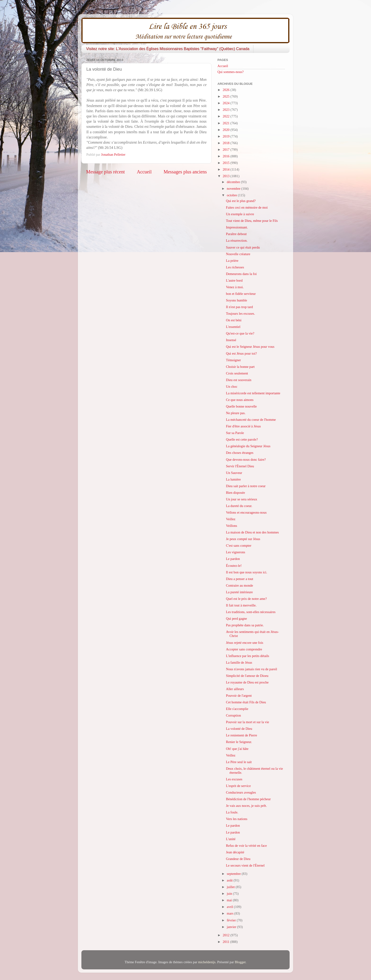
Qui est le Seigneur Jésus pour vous (250, 347)
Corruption (233, 715)
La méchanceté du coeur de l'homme (251, 420)
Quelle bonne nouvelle (241, 406)
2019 (226, 136)
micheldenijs (207, 962)
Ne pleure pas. (236, 413)
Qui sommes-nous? (231, 72)
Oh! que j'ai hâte (237, 749)
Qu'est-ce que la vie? (240, 333)
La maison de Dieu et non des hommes (252, 532)
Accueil (144, 172)
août (230, 880)
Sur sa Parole (235, 433)
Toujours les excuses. (241, 314)
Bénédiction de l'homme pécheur (248, 799)
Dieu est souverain (239, 380)
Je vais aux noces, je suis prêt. (246, 806)
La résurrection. (237, 241)
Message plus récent (105, 172)
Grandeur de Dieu (238, 859)
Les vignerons (236, 552)
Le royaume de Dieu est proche (247, 682)
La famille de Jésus (239, 662)
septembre (234, 874)
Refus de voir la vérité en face (246, 846)
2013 (226, 176)
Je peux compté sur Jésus (243, 539)
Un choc (232, 387)
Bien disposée (235, 493)
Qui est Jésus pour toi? (241, 353)
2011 (226, 942)
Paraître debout (236, 234)
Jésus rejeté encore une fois (245, 643)
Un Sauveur (234, 473)
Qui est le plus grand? (241, 201)
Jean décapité (235, 852)
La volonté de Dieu (239, 729)
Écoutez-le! (234, 566)
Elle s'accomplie (237, 709)
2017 (226, 150)
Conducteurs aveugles (241, 792)
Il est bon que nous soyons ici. (247, 572)
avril (230, 907)
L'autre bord (234, 280)
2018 (226, 143)
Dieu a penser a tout (240, 579)
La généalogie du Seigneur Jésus (248, 446)
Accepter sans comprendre (244, 649)
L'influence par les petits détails (247, 656)
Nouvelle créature (238, 254)
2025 (226, 96)
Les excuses (234, 779)
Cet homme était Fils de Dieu (246, 702)
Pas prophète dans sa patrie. (245, 625)
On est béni (234, 320)
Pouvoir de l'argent (239, 696)
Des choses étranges (240, 453)
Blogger (240, 962)
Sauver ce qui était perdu (243, 247)
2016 (226, 156)
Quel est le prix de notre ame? (246, 599)
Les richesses (235, 267)
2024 (226, 103)
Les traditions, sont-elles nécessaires (251, 612)
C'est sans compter (239, 546)
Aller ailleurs (235, 689)
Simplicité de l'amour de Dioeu (247, 676)
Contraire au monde (239, 585)
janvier (232, 927)
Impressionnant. (237, 227)
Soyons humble (236, 300)
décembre (234, 182)
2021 (226, 123)
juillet (231, 887)
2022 (226, 116)
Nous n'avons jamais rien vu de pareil (252, 669)
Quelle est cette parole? (242, 439)
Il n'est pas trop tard (239, 307)
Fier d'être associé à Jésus (243, 426)
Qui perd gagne (236, 619)
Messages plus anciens (185, 172)
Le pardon (233, 559)
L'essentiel (233, 327)
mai (230, 900)
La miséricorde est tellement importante (253, 393)
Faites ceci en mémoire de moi (247, 207)
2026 (226, 90)
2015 (226, 163)
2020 (226, 130)
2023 (226, 110)
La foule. (232, 812)
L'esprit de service (238, 786)
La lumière (233, 479)
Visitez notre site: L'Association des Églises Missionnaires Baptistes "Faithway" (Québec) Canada (168, 49)
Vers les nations (237, 819)
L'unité (231, 839)
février (232, 920)
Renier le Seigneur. (239, 742)
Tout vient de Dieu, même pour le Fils (252, 221)
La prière (232, 261)
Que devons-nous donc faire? (246, 460)
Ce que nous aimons (240, 400)
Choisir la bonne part (240, 367)
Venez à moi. (235, 287)
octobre (232, 195)
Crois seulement (237, 373)
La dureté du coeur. (239, 506)
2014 (226, 169)
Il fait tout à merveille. (241, 605)
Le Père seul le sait (239, 762)
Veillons (232, 526)
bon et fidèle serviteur (241, 294)
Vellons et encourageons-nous (246, 512)
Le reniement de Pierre (241, 735)
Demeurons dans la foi (241, 274)
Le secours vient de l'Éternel (245, 865)
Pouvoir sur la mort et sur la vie (247, 722)
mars (231, 913)
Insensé (231, 340)
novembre (234, 189)
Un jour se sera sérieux (242, 499)
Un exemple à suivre (240, 214)
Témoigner (233, 360)
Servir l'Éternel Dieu (240, 466)
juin (230, 894)
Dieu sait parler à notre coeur (246, 486)
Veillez (231, 519)
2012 (226, 935)
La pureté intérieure (239, 592)
